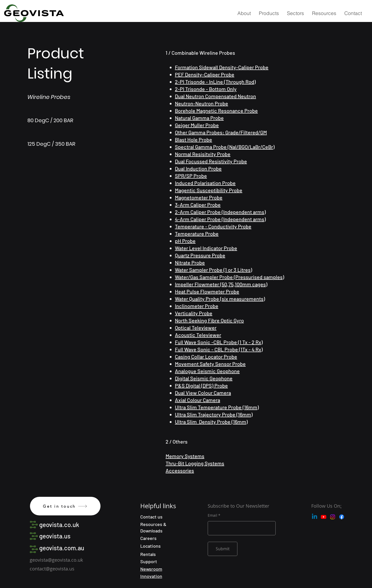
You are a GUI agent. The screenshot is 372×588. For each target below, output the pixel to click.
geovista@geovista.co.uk (56, 560)
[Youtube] (324, 517)
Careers (148, 538)
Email (212, 515)
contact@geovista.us (52, 569)
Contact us (151, 517)
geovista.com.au (62, 548)
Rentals (148, 554)
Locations (150, 546)
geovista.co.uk (59, 525)
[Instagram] (333, 517)
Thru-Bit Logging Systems (195, 463)
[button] (269, 13)
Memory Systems (185, 456)
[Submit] (223, 549)
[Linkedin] (315, 517)
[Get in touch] (65, 506)
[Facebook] (342, 517)
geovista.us (55, 536)
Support (149, 561)
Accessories (180, 470)
